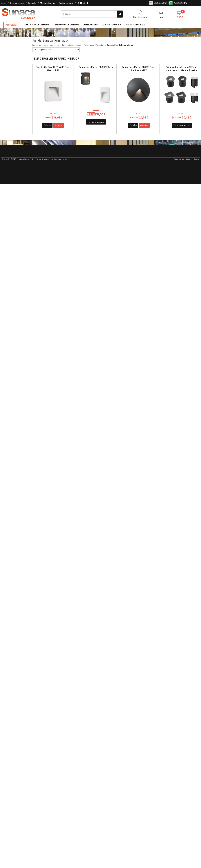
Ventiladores (90, 25)
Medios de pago (48, 3)
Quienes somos (17, 3)
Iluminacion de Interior (36, 25)
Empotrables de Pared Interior (120, 45)
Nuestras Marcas (135, 25)
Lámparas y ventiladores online (46, 45)
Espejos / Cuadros (111, 25)
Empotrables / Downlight (94, 45)
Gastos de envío (66, 3)
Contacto (32, 3)
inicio (4, 3)
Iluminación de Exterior (66, 25)
